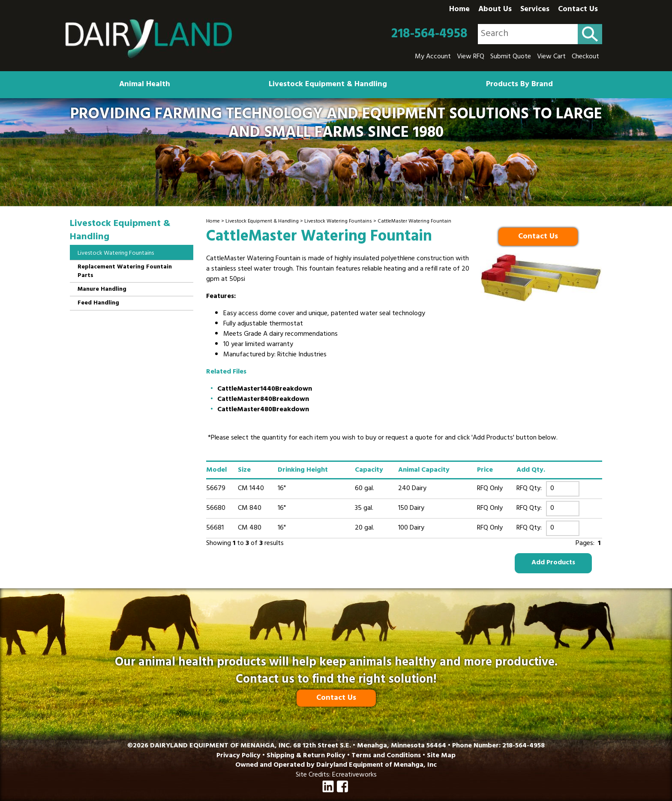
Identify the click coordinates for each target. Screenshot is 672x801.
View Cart (551, 57)
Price (485, 470)
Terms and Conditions (386, 756)
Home (459, 10)
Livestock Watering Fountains (338, 222)
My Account (433, 57)
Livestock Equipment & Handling (328, 85)
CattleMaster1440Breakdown (265, 389)
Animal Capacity (424, 470)
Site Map (441, 756)
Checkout (585, 57)
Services (535, 10)
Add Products (553, 563)
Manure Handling (102, 290)
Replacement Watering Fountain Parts (125, 272)
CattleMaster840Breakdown (263, 400)
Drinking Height (303, 470)
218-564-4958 (429, 34)
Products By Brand (519, 85)
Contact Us (578, 10)
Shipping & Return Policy (306, 756)
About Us (495, 10)
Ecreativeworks (354, 775)
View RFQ (471, 57)
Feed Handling (98, 303)
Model (216, 470)
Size (244, 470)
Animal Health (145, 85)
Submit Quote (511, 57)
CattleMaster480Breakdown (263, 410)
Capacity (369, 470)
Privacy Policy (238, 756)
